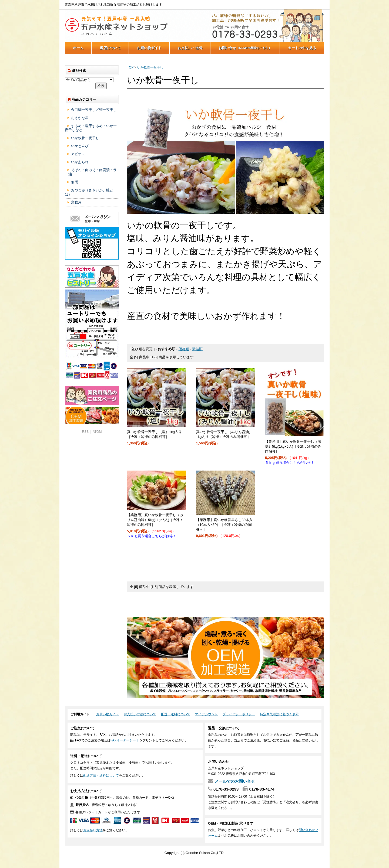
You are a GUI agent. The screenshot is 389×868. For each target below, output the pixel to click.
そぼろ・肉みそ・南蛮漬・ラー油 (91, 172)
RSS (85, 432)
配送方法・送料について (101, 775)
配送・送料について (176, 714)
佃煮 (75, 182)
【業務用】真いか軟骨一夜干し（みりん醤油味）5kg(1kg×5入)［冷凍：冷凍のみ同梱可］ (155, 520)
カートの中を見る (302, 48)
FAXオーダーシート (125, 740)
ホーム (78, 48)
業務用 (76, 202)
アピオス (78, 154)
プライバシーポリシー (239, 714)
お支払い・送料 (190, 48)
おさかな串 (80, 118)
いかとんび (80, 146)
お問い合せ (245, 48)
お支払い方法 (93, 830)
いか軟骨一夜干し (150, 67)
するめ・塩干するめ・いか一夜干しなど (91, 128)
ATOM (97, 432)
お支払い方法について (140, 714)
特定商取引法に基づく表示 (279, 714)
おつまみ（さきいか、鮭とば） (89, 192)
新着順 (197, 349)
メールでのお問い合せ (235, 781)
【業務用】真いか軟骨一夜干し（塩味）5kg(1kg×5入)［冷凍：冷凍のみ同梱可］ (293, 446)
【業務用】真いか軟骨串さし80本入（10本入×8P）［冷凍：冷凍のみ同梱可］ (224, 525)
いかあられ (80, 162)
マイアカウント (206, 714)
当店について (110, 48)
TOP (130, 67)
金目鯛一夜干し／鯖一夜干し (94, 110)
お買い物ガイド (149, 48)
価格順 (184, 349)
